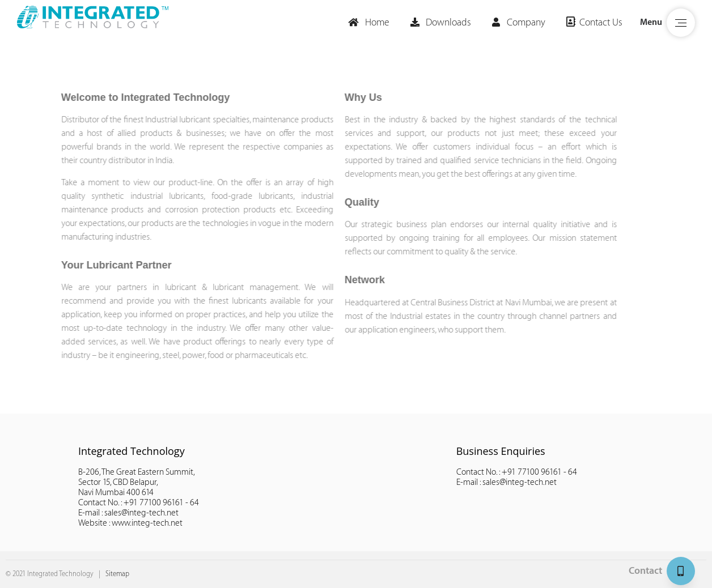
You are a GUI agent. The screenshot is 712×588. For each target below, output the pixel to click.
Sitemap (117, 574)
